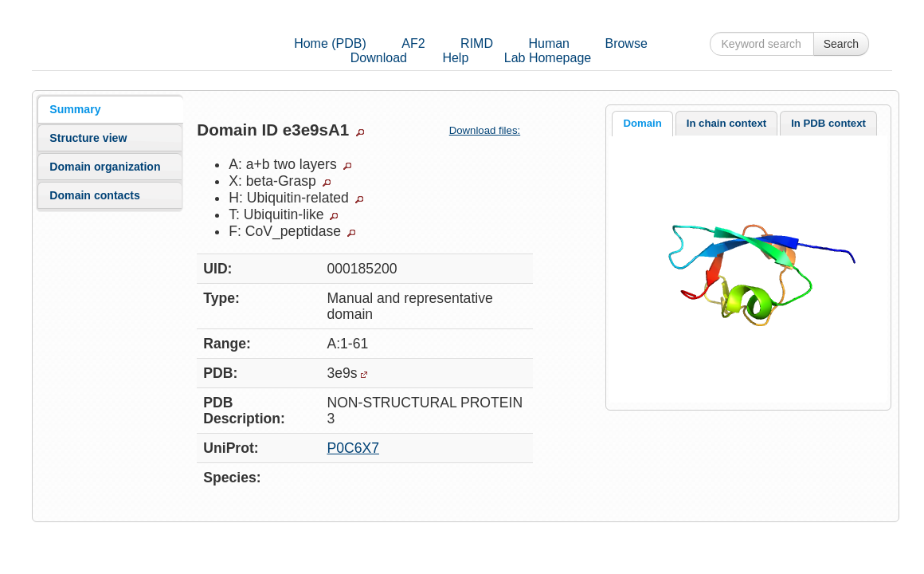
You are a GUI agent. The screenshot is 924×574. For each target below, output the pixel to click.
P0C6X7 (353, 448)
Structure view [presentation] (88, 138)
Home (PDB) (330, 43)
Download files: (491, 130)
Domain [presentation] (642, 123)
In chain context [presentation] (726, 123)
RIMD (477, 43)
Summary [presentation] (75, 109)
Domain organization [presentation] (105, 167)
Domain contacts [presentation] (94, 195)
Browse (626, 43)
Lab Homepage (548, 58)
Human (549, 43)
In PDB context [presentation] (828, 123)
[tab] (110, 109)
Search (841, 44)
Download (379, 58)
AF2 (413, 43)
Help (455, 58)
